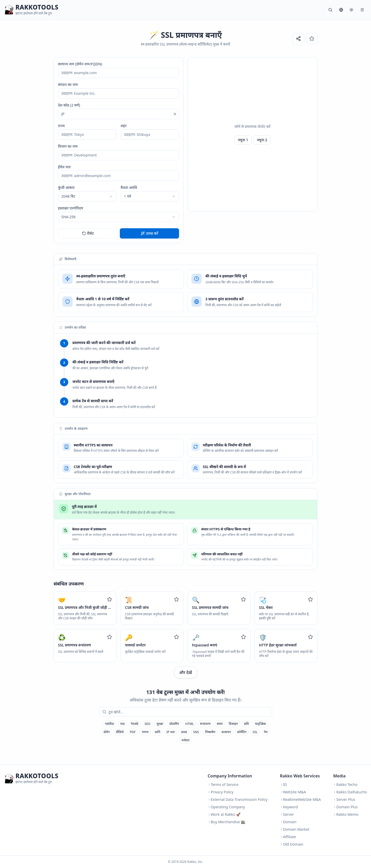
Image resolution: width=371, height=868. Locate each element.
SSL (255, 732)
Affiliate (288, 837)
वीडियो (120, 732)
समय (220, 724)
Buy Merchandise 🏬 (226, 822)
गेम (266, 732)
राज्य (61, 126)
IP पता (171, 732)
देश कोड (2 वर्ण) (69, 105)
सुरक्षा (160, 724)
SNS (196, 732)
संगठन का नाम (68, 85)
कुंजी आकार (66, 187)
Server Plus (344, 799)
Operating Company (226, 807)
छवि (246, 724)
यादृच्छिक (261, 724)
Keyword (289, 807)
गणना (145, 732)
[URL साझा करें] (298, 39)
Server (287, 814)
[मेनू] (362, 10)
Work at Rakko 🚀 (224, 814)
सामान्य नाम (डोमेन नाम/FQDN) (80, 64)
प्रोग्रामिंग (174, 724)
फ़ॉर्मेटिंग (242, 732)
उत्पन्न (184, 732)
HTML (189, 724)
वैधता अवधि (129, 187)
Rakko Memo (346, 814)
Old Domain (292, 844)
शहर (124, 126)
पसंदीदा (110, 724)
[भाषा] (341, 10)
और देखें (185, 672)
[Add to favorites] (109, 599)
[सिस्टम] (351, 10)
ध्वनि (157, 732)
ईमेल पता (64, 167)
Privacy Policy (221, 792)
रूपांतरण (205, 724)
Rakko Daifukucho (350, 792)
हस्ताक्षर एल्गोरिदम (71, 208)
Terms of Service (223, 784)
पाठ (122, 724)
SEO (147, 724)
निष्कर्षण (210, 732)
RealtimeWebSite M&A (301, 799)
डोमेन (107, 732)
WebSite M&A (293, 792)
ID (284, 784)
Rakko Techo (345, 784)
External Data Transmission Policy (238, 799)
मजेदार (185, 740)
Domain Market (295, 829)
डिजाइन (233, 724)
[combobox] (87, 196)
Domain (288, 822)
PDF (133, 732)
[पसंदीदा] (312, 39)
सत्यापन (226, 732)
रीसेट (88, 233)
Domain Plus (345, 807)
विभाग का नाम (68, 146)
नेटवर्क (135, 724)
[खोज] (330, 10)
